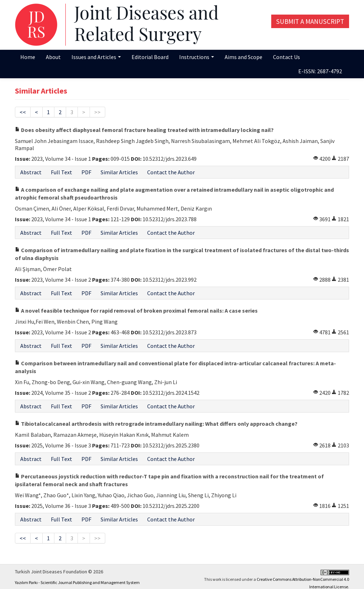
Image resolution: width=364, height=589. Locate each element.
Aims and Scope (243, 57)
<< (23, 112)
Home (28, 57)
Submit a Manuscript (310, 21)
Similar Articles (119, 172)
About (53, 57)
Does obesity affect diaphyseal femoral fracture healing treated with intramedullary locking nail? (144, 130)
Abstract (31, 172)
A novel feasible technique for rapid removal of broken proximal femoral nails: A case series (136, 311)
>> (97, 112)
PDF (86, 172)
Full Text (61, 172)
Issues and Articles (96, 57)
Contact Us (287, 57)
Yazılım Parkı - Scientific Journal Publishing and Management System (77, 582)
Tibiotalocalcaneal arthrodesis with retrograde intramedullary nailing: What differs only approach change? (156, 424)
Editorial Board (150, 57)
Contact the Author (171, 172)
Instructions (197, 57)
